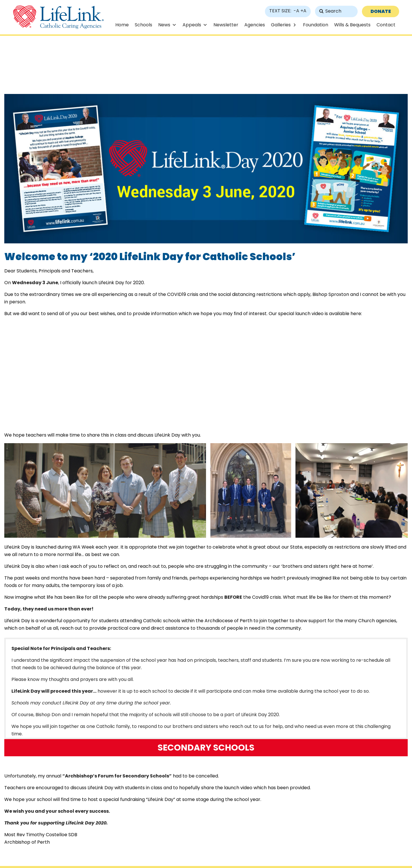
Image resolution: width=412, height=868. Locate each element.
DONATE (381, 11)
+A (303, 11)
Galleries (281, 25)
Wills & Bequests (352, 25)
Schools (143, 25)
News (164, 25)
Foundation (316, 25)
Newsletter (226, 25)
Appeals (192, 25)
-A (296, 11)
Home (122, 25)
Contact (386, 25)
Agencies (255, 25)
